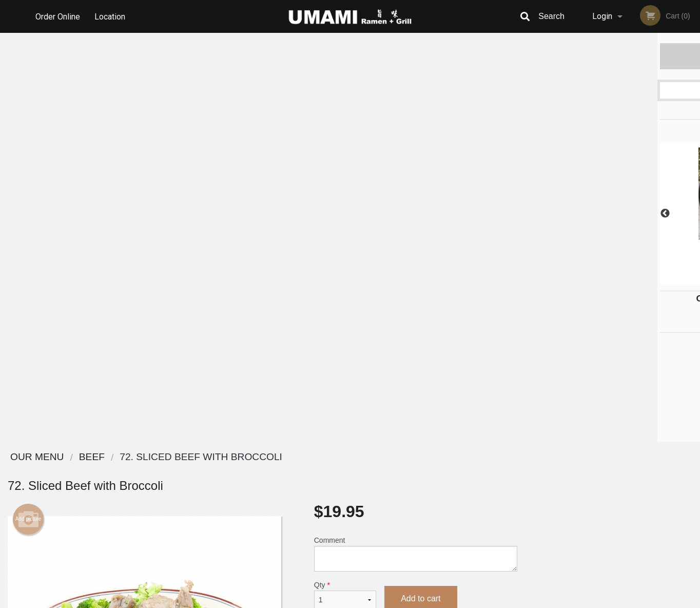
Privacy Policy (421, 496)
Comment (416, 145)
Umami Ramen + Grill (148, 457)
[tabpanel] (612, 214)
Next (692, 214)
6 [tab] (651, 280)
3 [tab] (605, 280)
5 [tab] (636, 280)
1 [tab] (574, 280)
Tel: (517, 496)
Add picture (28, 110)
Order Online (58, 16)
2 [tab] (590, 280)
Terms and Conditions (432, 483)
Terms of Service (367, 601)
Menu (323, 471)
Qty (345, 186)
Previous (533, 214)
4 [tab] (620, 280)
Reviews (413, 471)
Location (110, 16)
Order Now (612, 56)
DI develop (366, 573)
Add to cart (421, 190)
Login (602, 16)
